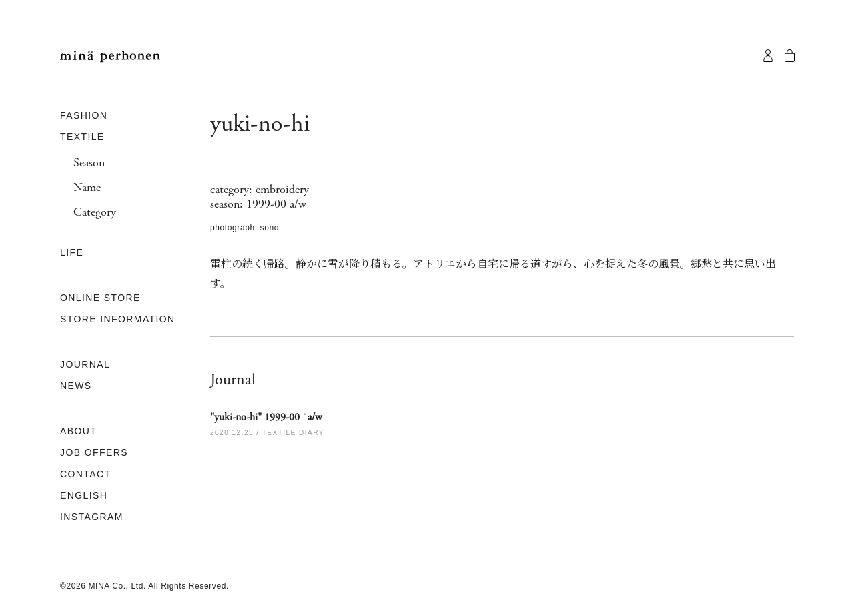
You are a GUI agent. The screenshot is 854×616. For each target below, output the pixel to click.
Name (87, 188)
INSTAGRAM (92, 517)
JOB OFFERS (94, 452)
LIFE (72, 252)
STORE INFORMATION (118, 319)
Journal (233, 380)
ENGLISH (84, 495)
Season (89, 163)
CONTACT (85, 474)
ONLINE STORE (100, 298)
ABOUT (78, 431)
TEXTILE (82, 137)
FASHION (84, 115)
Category (95, 212)
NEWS (76, 386)
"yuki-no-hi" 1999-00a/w (266, 417)
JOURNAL (85, 364)
